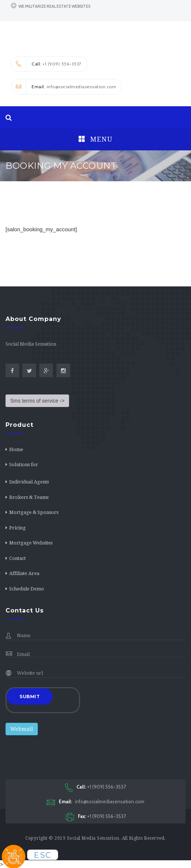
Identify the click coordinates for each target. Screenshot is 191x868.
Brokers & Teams (29, 497)
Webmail (22, 729)
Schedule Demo (27, 589)
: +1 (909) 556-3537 (46, 64)
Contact (17, 558)
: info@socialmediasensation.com (64, 87)
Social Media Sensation (93, 838)
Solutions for (24, 465)
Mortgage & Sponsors (34, 512)
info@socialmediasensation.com (95, 802)
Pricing (17, 528)
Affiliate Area (24, 573)
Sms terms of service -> (37, 401)
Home (16, 449)
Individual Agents (29, 482)
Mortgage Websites (31, 543)
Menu (95, 139)
